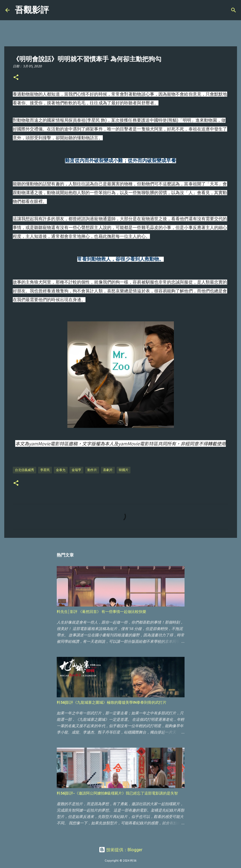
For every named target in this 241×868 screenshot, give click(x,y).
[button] (16, 78)
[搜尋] (56, 10)
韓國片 (124, 470)
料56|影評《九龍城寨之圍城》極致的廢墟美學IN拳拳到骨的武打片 (112, 702)
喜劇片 (108, 470)
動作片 (92, 470)
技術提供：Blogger (121, 850)
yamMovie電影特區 (49, 443)
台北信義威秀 (24, 470)
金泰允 (61, 470)
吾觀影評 (32, 10)
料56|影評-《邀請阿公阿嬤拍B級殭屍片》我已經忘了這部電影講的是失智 (117, 793)
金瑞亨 (76, 470)
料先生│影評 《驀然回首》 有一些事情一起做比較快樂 (102, 612)
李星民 (45, 470)
